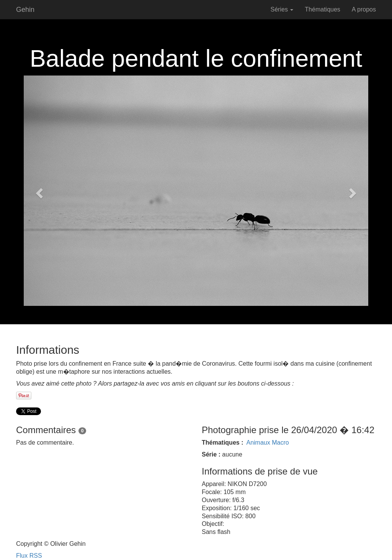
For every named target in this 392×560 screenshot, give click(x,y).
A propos (364, 9)
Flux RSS (29, 556)
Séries (282, 9)
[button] (38, 191)
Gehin (25, 10)
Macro (280, 443)
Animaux (258, 443)
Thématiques (323, 9)
